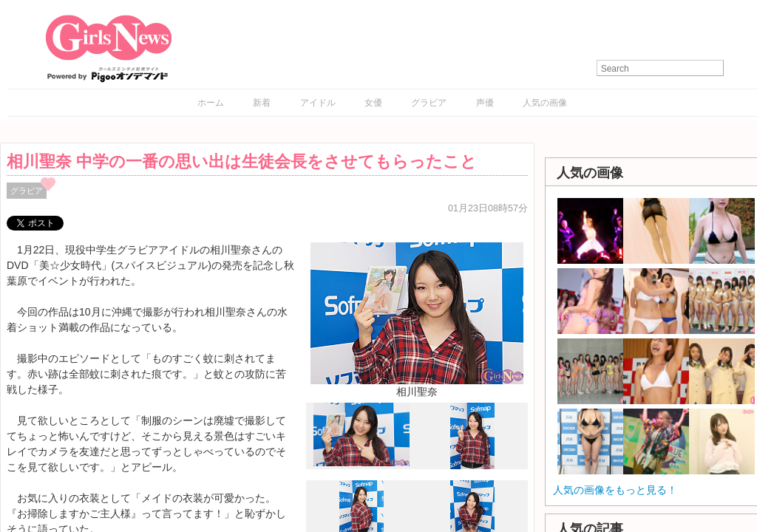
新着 (262, 103)
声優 (485, 103)
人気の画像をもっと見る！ (615, 490)
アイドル (318, 103)
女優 (373, 103)
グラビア (429, 103)
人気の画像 (545, 103)
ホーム (211, 103)
